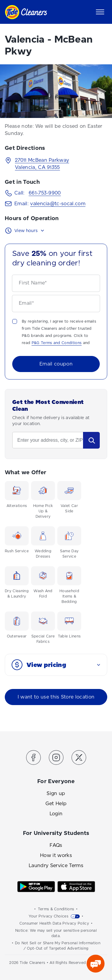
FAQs (56, 845)
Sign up (56, 793)
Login (56, 814)
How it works (56, 855)
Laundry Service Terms (56, 865)
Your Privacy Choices (49, 916)
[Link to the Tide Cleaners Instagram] (56, 759)
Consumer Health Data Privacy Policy (54, 923)
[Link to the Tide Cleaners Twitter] (79, 759)
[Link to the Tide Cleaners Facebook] (33, 759)
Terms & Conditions (56, 909)
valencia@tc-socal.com (58, 204)
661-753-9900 (45, 193)
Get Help (56, 804)
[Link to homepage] (26, 12)
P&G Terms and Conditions (57, 343)
